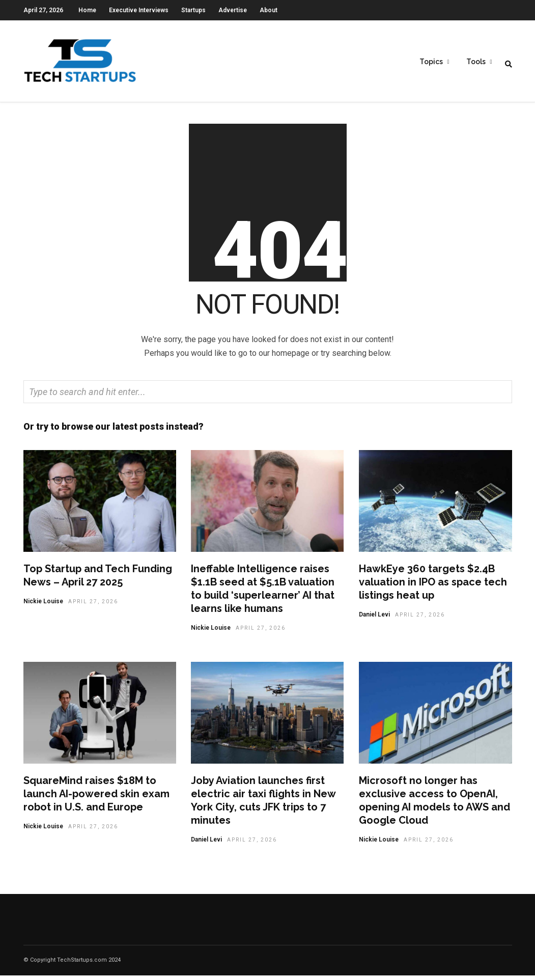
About (269, 10)
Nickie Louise (43, 606)
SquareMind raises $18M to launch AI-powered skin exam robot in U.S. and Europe (96, 798)
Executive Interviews (139, 10)
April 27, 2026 (93, 606)
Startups (193, 10)
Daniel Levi (374, 619)
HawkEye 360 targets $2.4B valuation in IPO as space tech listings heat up (433, 586)
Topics (431, 62)
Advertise (233, 10)
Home (87, 10)
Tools (476, 62)
